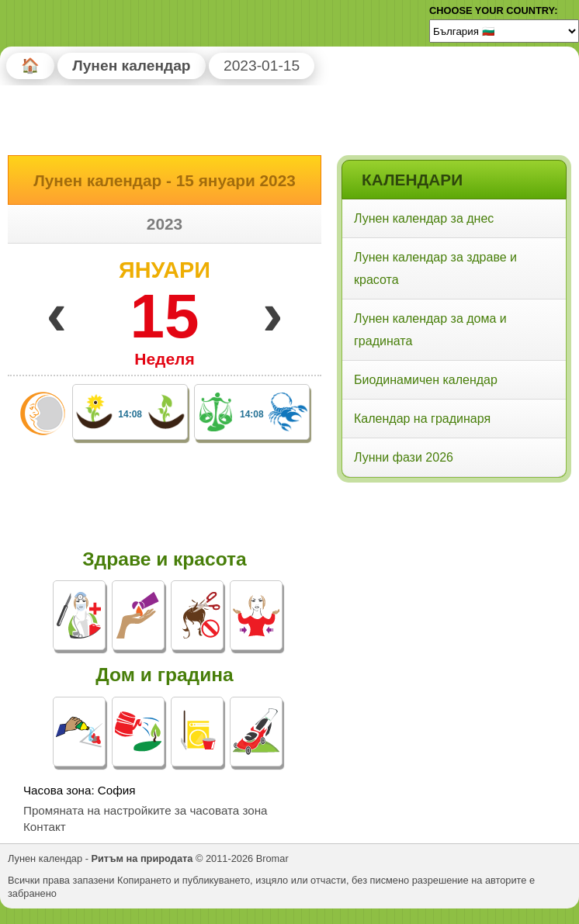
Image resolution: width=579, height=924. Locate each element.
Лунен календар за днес (424, 218)
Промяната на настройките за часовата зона (146, 810)
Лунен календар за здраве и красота (435, 268)
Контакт (45, 827)
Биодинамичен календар (426, 380)
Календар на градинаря (422, 419)
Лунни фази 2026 (404, 457)
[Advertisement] (453, 587)
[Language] (504, 31)
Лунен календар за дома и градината (430, 330)
